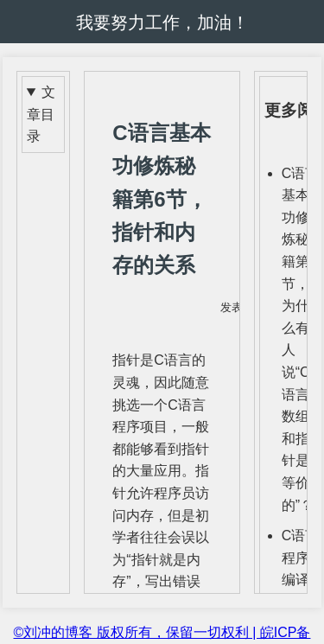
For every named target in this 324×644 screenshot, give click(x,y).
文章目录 (41, 114)
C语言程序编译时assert (301, 580)
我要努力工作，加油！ (162, 22)
